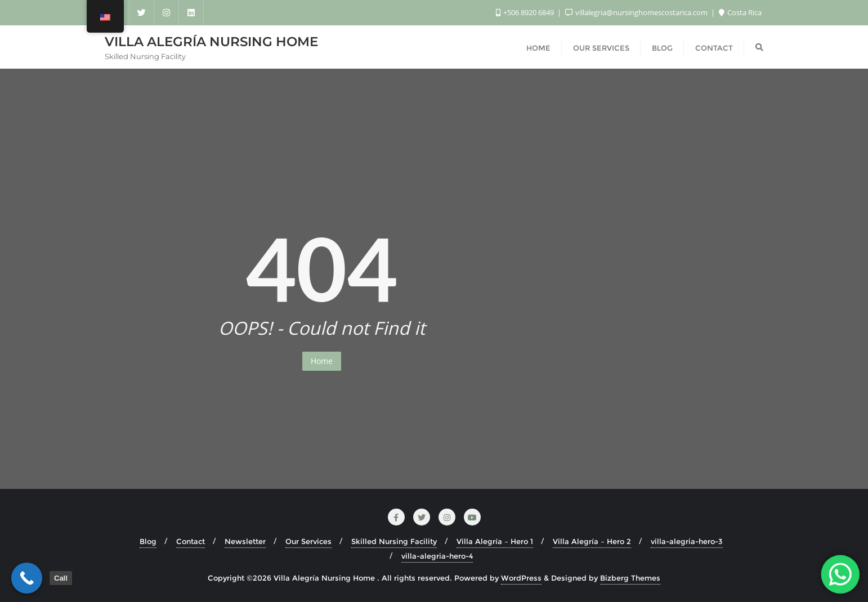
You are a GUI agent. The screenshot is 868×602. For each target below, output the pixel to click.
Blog (148, 541)
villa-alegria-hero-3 (687, 541)
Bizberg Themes (630, 578)
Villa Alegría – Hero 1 (495, 541)
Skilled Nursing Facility (394, 541)
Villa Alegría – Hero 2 (592, 541)
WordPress (521, 578)
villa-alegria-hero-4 (437, 556)
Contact (191, 541)
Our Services (308, 541)
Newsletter (245, 541)
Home (322, 361)
